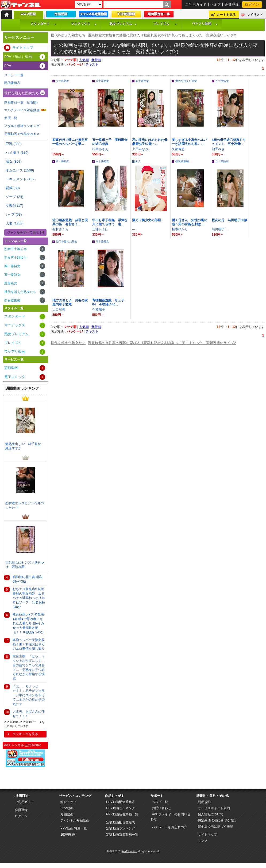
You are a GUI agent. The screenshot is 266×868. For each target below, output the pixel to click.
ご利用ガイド (196, 5)
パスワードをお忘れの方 (169, 827)
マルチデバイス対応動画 (22, 110)
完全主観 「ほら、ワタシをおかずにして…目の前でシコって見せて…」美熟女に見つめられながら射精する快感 (29, 667)
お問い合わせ (161, 808)
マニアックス (84, 24)
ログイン (252, 5)
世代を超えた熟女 (186, 81)
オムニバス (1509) (20, 170)
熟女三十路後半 (16, 258)
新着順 (96, 60)
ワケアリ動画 (205, 24)
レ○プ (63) (14, 214)
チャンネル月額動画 (75, 820)
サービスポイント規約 (214, 808)
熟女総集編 (182, 161)
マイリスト (255, 15)
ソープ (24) (14, 197)
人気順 (84, 60)
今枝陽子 (99, 309)
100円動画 (68, 835)
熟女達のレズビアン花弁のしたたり (25, 505)
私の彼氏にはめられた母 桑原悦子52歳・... (151, 142)
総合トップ (68, 802)
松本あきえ (100, 149)
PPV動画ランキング (121, 808)
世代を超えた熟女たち (68, 35)
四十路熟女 (63, 161)
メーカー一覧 (14, 75)
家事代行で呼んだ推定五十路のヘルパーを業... (70, 142)
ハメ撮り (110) (17, 153)
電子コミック (15, 377)
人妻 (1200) (15, 223)
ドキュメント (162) (21, 179)
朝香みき (218, 149)
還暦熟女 (11, 283)
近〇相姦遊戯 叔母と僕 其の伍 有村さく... (72, 222)
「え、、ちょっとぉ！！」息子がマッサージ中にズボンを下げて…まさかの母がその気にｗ (29, 695)
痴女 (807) (14, 161)
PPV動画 (67, 808)
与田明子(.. (220, 229)
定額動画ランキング (121, 828)
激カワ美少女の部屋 (147, 220)
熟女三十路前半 (16, 249)
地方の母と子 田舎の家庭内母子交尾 (70, 302)
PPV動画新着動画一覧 (122, 814)
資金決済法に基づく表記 (215, 827)
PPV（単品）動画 (18, 57)
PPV (8, 66)
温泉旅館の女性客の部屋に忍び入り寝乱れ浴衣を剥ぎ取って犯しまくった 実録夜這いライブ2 (162, 35)
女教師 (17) (14, 206)
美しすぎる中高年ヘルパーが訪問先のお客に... (190, 142)
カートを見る (226, 15)
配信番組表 (12, 83)
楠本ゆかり (180, 229)
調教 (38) (13, 188)
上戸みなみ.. (141, 149)
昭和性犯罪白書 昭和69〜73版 (27, 579)
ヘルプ (216, 5)
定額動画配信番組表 (121, 822)
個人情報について (211, 814)
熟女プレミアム (123, 24)
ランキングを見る (25, 734)
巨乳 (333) (14, 144)
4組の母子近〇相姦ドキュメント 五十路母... (229, 142)
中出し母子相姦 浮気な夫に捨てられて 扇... (110, 222)
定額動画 (11, 368)
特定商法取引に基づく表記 (217, 820)
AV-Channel (21, 5)
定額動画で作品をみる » (22, 134)
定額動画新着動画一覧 (122, 835)
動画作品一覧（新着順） (22, 102)
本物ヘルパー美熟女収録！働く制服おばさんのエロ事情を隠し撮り (29, 644)
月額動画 (67, 814)
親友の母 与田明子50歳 (230, 220)
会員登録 (232, 5)
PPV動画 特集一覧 (74, 828)
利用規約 (204, 802)
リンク (203, 841)
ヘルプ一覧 (160, 802)
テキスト (92, 64)
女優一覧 (11, 118)
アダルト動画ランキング (22, 126)
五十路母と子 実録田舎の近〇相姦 (110, 142)
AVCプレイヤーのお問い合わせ (170, 817)
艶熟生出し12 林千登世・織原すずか (25, 446)
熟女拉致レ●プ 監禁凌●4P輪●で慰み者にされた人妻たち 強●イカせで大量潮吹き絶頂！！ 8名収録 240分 (28, 623)
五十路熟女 (63, 81)
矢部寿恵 (178, 149)
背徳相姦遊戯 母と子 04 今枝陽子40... (110, 302)
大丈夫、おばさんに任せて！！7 (29, 714)
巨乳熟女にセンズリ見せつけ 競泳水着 (25, 565)
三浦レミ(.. (100, 229)
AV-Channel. (129, 851)
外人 (138, 161)
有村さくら (60, 229)
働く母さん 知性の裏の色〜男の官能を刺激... (190, 222)
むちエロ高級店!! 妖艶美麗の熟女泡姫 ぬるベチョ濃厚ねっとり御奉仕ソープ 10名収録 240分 (29, 598)
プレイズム (165, 24)
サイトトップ (23, 47)
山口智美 (59, 309)
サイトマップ (207, 835)
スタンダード (43, 24)
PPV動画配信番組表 (121, 802)
